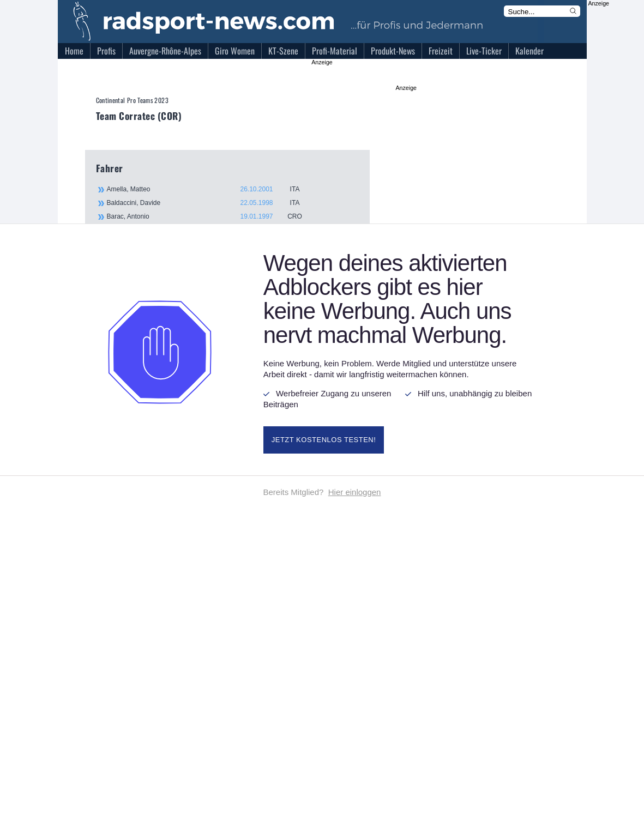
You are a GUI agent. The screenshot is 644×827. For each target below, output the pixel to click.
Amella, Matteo (210, 189)
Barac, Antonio (210, 216)
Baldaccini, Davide (210, 203)
